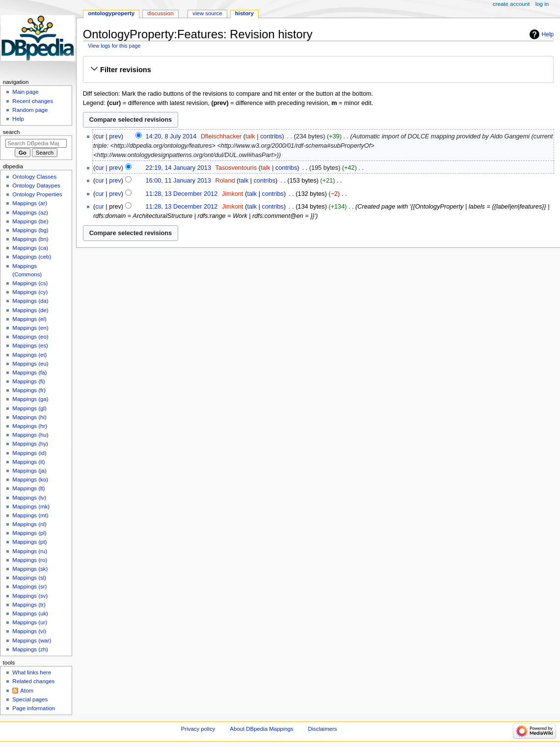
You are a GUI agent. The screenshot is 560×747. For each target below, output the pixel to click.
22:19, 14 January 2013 (178, 168)
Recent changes (33, 101)
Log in (542, 4)
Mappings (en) (30, 328)
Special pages (30, 699)
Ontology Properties (37, 194)
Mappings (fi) (28, 381)
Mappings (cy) (30, 292)
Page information (34, 708)
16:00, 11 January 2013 (178, 181)
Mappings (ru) (30, 551)
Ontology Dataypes (36, 186)
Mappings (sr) (29, 587)
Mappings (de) (30, 310)
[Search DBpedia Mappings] (36, 143)
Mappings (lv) (29, 498)
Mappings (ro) (30, 560)
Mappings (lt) (28, 488)
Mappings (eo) (30, 337)
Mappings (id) (29, 453)
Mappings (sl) (29, 578)
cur (100, 168)
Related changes (33, 681)
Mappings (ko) (30, 480)
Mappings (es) (30, 346)
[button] (318, 70)
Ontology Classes (34, 177)
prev (115, 136)
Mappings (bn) (30, 239)
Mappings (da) (30, 301)
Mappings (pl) (29, 533)
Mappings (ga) (30, 399)
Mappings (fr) (29, 390)
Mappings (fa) (29, 373)
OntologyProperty (111, 13)
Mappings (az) (30, 213)
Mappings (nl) (29, 524)
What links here (32, 672)
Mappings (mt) (30, 515)
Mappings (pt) (29, 542)
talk (250, 136)
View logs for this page (114, 46)
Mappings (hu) (30, 435)
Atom (27, 691)
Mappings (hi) (29, 417)
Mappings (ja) (29, 471)
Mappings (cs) (30, 283)
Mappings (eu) (30, 364)
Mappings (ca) (30, 248)
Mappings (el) (29, 319)
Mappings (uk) (30, 614)
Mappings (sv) (30, 596)
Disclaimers (323, 729)
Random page (30, 110)
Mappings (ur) (30, 622)
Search (12, 132)
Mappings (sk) (30, 569)
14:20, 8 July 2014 (171, 136)
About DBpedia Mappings (262, 729)
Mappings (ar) (30, 203)
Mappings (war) (32, 640)
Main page (26, 92)
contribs (271, 136)
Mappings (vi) (29, 631)
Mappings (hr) (30, 426)
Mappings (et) (29, 355)
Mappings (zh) (30, 649)
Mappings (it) (28, 462)
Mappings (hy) (30, 444)
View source (207, 13)
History (244, 13)
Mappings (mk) (31, 507)
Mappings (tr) (29, 605)
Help (548, 34)
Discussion (160, 13)
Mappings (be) (30, 221)
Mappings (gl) (29, 408)
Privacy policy (198, 729)
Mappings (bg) (30, 230)
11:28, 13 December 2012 (182, 194)
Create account (511, 4)
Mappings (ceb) (32, 257)
